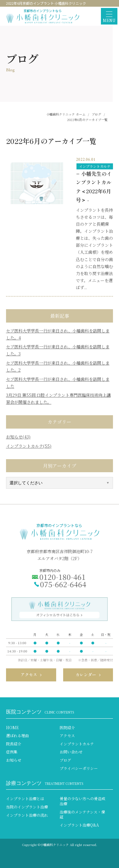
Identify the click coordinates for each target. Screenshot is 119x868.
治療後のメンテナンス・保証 (82, 814)
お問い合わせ (71, 752)
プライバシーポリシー (79, 768)
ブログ (65, 760)
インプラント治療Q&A (79, 825)
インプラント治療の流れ (27, 815)
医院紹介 (67, 728)
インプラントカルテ (95, 166)
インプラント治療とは (25, 799)
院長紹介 (14, 744)
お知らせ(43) (18, 437)
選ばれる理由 (17, 736)
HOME (12, 728)
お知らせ (14, 760)
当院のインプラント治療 (27, 807)
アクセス (67, 736)
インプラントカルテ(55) (29, 446)
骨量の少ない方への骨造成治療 (83, 801)
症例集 (12, 752)
